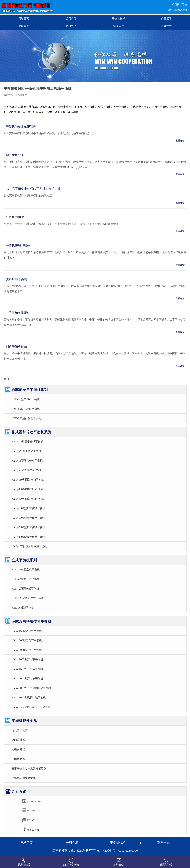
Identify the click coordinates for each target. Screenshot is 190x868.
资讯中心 (71, 26)
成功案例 (24, 26)
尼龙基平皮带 (20, 730)
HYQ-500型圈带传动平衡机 (28, 499)
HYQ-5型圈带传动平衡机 (26, 451)
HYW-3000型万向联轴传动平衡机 (31, 688)
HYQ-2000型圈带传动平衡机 (29, 527)
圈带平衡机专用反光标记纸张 (29, 768)
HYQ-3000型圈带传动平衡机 (29, 537)
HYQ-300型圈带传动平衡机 (28, 489)
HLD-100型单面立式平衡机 (28, 598)
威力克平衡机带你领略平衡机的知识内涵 (33, 189)
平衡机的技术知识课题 (21, 127)
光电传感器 (18, 749)
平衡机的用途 (15, 217)
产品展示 (166, 18)
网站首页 (24, 18)
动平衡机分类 (15, 155)
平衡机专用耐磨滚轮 (24, 778)
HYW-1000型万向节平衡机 (27, 659)
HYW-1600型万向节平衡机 (27, 669)
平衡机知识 (21, 95)
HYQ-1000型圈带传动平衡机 (29, 508)
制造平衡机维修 (16, 347)
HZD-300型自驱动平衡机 (26, 418)
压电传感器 (18, 759)
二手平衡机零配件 (18, 313)
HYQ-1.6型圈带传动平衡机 (27, 442)
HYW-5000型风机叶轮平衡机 (29, 698)
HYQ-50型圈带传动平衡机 (27, 470)
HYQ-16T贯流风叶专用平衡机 (29, 546)
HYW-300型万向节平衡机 (27, 640)
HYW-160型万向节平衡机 (27, 631)
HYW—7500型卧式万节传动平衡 (31, 707)
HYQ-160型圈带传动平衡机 (28, 480)
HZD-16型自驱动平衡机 (26, 399)
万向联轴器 (18, 740)
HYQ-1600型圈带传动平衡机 (29, 518)
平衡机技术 (119, 18)
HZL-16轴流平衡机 (23, 608)
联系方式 (166, 26)
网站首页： (10, 95)
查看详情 (180, 141)
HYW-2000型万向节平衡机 (27, 678)
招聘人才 (119, 26)
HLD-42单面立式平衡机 (26, 579)
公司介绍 (71, 18)
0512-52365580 (178, 10)
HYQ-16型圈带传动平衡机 (27, 461)
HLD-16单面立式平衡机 (26, 570)
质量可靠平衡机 (16, 279)
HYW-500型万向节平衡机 (27, 650)
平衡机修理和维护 (18, 245)
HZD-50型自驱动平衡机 (26, 409)
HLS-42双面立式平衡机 (25, 589)
